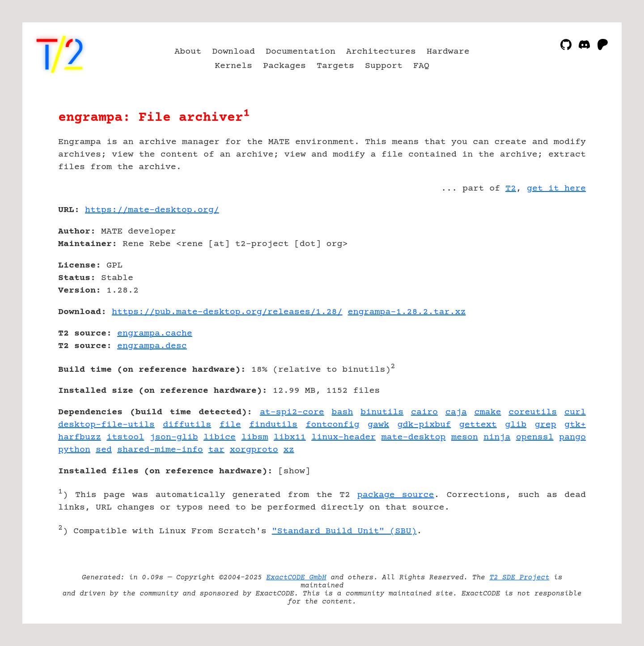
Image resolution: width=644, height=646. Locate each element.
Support (384, 66)
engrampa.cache (155, 334)
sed (104, 450)
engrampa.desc (152, 346)
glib (516, 425)
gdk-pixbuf (424, 425)
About (188, 52)
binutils (382, 412)
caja (456, 412)
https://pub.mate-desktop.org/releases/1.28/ (227, 312)
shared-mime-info (160, 450)
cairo (424, 412)
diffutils (187, 425)
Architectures (381, 52)
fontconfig (333, 425)
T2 (511, 189)
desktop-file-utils (106, 425)
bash (343, 412)
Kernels (233, 66)
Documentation (301, 52)
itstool (125, 437)
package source (396, 495)
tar (216, 450)
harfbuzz (80, 437)
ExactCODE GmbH (296, 578)
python (74, 450)
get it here (556, 189)
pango (572, 437)
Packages (284, 66)
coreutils (533, 412)
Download (233, 52)
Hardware (448, 52)
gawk (378, 425)
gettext (478, 425)
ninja (497, 437)
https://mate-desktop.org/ (152, 210)
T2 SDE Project (519, 578)
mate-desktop (414, 437)
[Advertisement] (559, 262)
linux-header (343, 437)
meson (465, 437)
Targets (335, 66)
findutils (273, 425)
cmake (488, 412)
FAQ (421, 66)
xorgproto (254, 450)
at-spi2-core (292, 412)
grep (546, 425)
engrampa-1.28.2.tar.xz (407, 312)
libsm (254, 437)
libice (220, 437)
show (294, 471)
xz (289, 450)
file (230, 425)
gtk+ (575, 425)
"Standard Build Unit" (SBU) (344, 531)
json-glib (174, 437)
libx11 (290, 437)
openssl (535, 437)
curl (575, 412)
